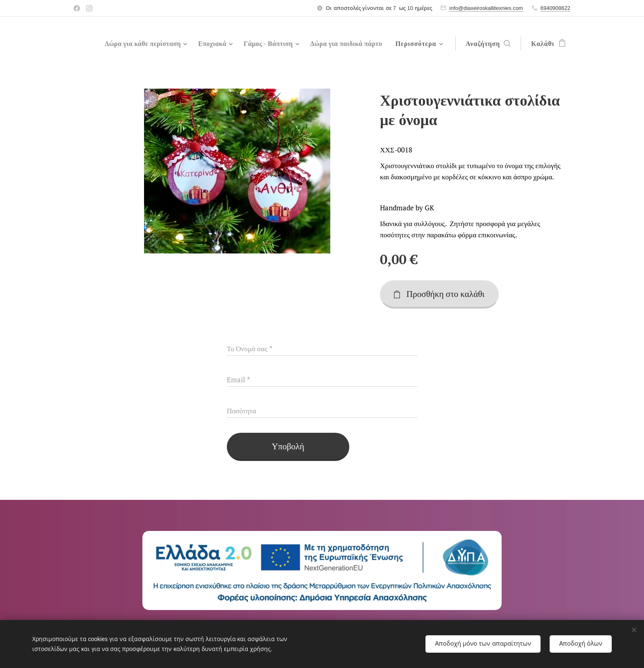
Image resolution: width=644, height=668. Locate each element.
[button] (488, 43)
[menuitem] (225, 43)
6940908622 (555, 8)
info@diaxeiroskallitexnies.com (486, 8)
